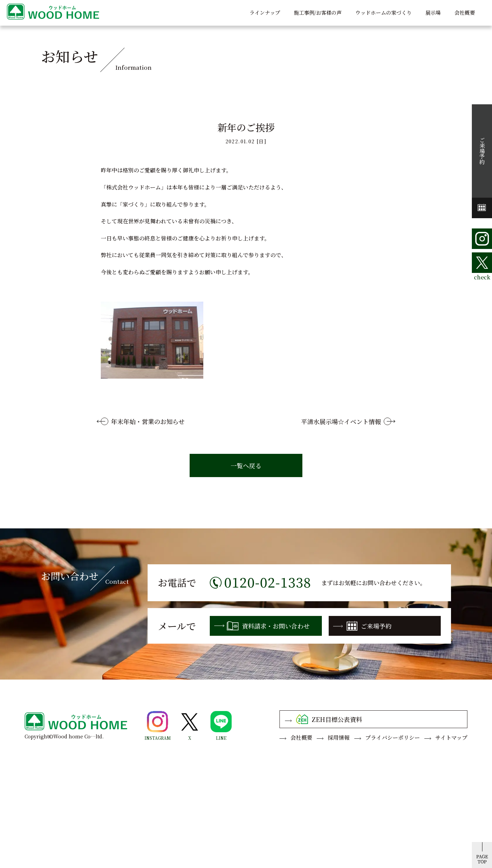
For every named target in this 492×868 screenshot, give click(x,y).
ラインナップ (265, 12)
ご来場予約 (362, 626)
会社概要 (465, 12)
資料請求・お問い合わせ (262, 626)
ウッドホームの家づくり (384, 12)
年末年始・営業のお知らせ (148, 421)
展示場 (433, 12)
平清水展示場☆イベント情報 (341, 421)
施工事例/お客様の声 (318, 12)
